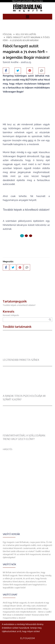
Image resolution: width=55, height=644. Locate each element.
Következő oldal (26, 244)
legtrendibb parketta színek (21, 360)
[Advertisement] (28, 478)
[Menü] (28, 17)
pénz (31, 140)
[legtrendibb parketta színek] (28, 357)
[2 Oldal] (31, 236)
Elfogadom (28, 638)
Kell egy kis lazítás (26, 34)
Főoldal (7, 34)
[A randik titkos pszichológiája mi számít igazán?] (28, 393)
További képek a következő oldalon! (19, 305)
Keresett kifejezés (11, 315)
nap (48, 156)
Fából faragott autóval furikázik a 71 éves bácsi (28, 1)
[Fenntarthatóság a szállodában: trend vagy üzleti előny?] (28, 432)
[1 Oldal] (26, 236)
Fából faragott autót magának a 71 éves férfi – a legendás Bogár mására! (26, 39)
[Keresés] (50, 320)
